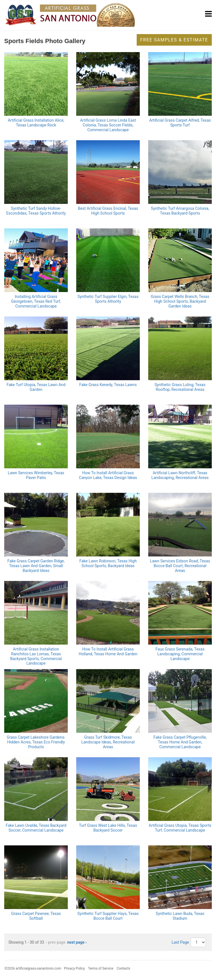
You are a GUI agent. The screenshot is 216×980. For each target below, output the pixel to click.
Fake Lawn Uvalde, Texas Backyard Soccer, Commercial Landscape (36, 828)
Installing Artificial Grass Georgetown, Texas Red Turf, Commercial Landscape (36, 301)
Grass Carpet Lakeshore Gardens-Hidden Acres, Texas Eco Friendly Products (36, 742)
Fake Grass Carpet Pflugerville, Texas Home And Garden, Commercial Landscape (180, 742)
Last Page (180, 942)
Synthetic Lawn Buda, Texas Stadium (180, 916)
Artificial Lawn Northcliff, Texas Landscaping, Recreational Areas (180, 475)
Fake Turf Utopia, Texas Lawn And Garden (36, 387)
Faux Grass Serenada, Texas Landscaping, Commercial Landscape (180, 654)
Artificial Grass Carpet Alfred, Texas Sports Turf (180, 123)
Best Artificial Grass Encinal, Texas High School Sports (108, 211)
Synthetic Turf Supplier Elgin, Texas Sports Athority (108, 299)
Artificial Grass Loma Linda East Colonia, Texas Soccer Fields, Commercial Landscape (108, 125)
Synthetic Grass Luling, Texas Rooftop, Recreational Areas (180, 387)
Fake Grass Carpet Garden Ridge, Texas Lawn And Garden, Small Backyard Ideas (36, 566)
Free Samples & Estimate (174, 40)
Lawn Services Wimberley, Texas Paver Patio (36, 475)
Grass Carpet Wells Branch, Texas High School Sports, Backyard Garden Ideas (180, 301)
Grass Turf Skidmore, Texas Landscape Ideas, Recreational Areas (108, 742)
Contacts (123, 968)
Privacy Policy (75, 968)
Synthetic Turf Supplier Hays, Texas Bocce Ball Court (108, 916)
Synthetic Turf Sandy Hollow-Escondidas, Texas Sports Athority (36, 211)
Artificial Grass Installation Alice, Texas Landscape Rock (36, 123)
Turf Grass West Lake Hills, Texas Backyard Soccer (108, 828)
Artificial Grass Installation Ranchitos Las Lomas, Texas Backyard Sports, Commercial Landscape (36, 656)
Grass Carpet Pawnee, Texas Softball (36, 916)
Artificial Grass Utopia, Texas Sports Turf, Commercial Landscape (180, 828)
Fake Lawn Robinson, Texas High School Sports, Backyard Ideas (108, 563)
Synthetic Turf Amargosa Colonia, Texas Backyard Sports (180, 211)
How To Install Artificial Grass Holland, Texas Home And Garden (108, 652)
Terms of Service (101, 968)
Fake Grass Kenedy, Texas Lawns (108, 385)
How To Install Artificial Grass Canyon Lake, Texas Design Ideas (108, 475)
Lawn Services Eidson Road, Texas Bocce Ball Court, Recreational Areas (180, 566)
